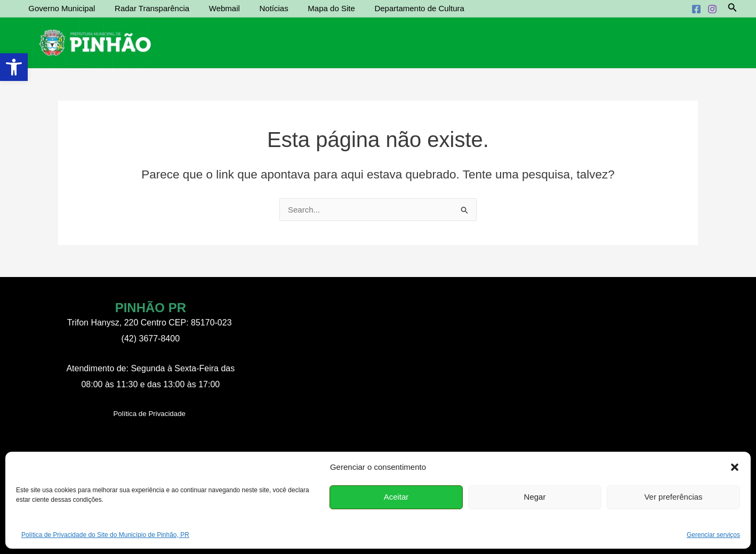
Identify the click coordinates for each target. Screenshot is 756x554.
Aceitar (396, 497)
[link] (14, 67)
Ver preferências (673, 497)
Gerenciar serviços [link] (713, 535)
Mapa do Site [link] (315, 8)
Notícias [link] (261, 8)
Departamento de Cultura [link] (400, 8)
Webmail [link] (215, 8)
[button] (735, 467)
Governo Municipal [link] (60, 8)
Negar (535, 497)
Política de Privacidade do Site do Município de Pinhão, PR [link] (105, 535)
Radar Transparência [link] (147, 8)
